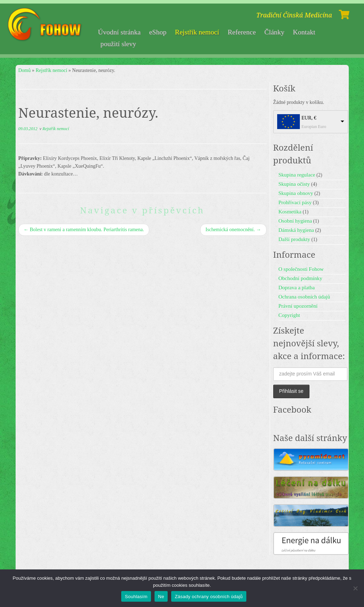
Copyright (289, 315)
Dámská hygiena (296, 230)
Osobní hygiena (295, 221)
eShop (158, 32)
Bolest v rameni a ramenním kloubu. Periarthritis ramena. (84, 230)
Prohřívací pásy (295, 202)
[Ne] (355, 588)
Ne (161, 597)
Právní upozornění (298, 306)
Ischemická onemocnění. (233, 230)
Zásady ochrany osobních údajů (209, 597)
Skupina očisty (294, 184)
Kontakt (304, 32)
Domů (25, 70)
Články (275, 32)
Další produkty (295, 239)
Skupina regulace (297, 175)
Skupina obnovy (296, 193)
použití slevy (118, 44)
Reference (242, 32)
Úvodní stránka (119, 32)
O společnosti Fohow (301, 269)
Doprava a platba (297, 288)
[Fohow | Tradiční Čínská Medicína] (45, 25)
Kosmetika (290, 212)
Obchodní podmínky (301, 278)
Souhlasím (136, 597)
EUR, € (309, 118)
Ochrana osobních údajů (304, 297)
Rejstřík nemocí (197, 32)
